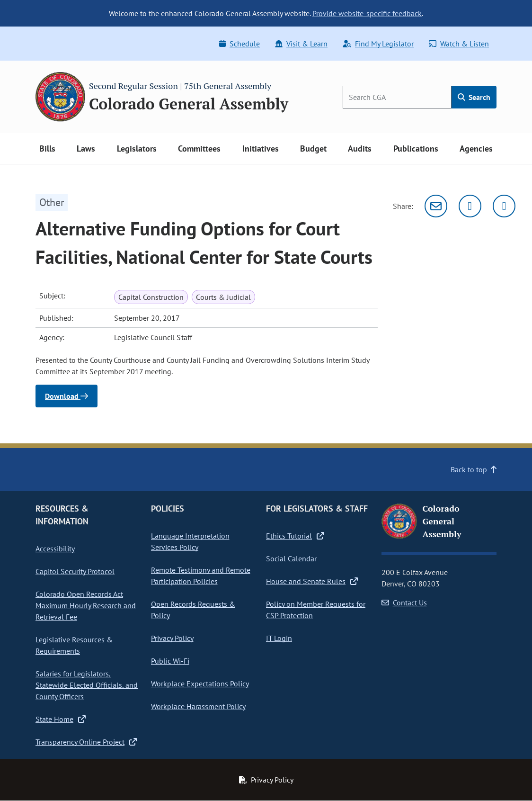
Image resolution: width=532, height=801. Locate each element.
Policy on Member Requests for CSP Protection (316, 610)
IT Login (279, 638)
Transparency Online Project (86, 742)
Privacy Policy (172, 638)
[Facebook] (504, 206)
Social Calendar (291, 558)
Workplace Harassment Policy (198, 706)
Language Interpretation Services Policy (190, 541)
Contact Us (404, 603)
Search (474, 97)
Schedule (239, 44)
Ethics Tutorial (295, 536)
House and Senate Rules (312, 581)
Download (66, 396)
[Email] (436, 206)
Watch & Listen (459, 44)
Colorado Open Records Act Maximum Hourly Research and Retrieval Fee (86, 605)
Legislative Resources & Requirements (74, 645)
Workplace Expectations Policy (200, 684)
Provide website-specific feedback (367, 13)
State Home (61, 719)
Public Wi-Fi (170, 661)
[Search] (397, 97)
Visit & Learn (301, 44)
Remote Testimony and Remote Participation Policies (201, 576)
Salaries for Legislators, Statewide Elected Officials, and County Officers (87, 685)
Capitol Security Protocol (75, 571)
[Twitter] (470, 206)
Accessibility (55, 549)
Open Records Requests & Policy (193, 610)
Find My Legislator (378, 44)
